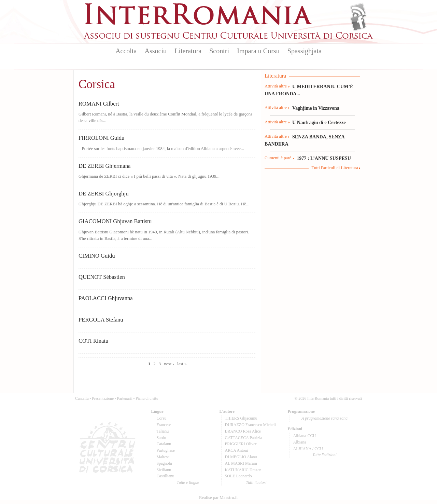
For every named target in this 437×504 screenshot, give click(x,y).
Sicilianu (164, 470)
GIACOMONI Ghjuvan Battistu (115, 221)
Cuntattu (82, 398)
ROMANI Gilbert (99, 104)
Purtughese (166, 450)
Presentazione (103, 398)
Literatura (188, 51)
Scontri (219, 51)
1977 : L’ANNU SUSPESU (324, 158)
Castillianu (166, 476)
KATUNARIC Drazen (243, 470)
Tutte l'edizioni (325, 455)
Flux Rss (358, 11)
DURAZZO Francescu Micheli (250, 425)
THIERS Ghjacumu (241, 418)
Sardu (161, 438)
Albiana (300, 442)
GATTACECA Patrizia (244, 438)
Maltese (163, 457)
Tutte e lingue (188, 482)
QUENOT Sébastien (102, 277)
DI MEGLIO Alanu (241, 457)
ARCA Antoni (237, 450)
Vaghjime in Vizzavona (316, 108)
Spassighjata (305, 51)
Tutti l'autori (256, 482)
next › (169, 364)
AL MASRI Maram (241, 463)
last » (182, 364)
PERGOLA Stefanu (101, 320)
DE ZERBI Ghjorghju (104, 194)
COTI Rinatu (93, 341)
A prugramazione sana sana (325, 418)
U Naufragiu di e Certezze (319, 122)
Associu (156, 51)
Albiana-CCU (305, 436)
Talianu (163, 431)
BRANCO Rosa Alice (243, 431)
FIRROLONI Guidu (101, 138)
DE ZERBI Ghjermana (104, 166)
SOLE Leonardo (238, 476)
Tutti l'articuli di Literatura (335, 168)
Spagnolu (164, 463)
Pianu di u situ (147, 398)
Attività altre (276, 86)
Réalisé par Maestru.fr (218, 498)
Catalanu (164, 444)
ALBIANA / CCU (308, 449)
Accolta (126, 51)
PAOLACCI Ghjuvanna (106, 298)
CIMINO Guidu (97, 256)
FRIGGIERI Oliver (241, 444)
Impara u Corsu (258, 51)
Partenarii (125, 398)
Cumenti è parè (278, 158)
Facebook (358, 23)
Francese (164, 425)
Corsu (162, 418)
